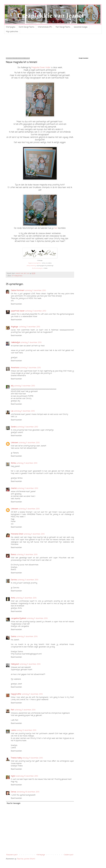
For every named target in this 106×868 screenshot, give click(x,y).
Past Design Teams (63, 27)
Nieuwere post (12, 855)
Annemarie (15, 368)
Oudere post (69, 855)
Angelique (15, 327)
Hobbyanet (15, 664)
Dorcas (14, 792)
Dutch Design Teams (27, 27)
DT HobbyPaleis (17, 276)
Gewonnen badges (81, 27)
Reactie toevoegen (14, 803)
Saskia (13, 637)
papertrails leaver (18, 311)
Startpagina (11, 27)
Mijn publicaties (12, 32)
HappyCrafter (16, 694)
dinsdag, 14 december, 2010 (33, 758)
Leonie (13, 730)
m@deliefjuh (15, 343)
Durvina (14, 580)
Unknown (14, 443)
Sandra (14, 427)
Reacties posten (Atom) (26, 859)
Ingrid (13, 776)
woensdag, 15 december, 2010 (27, 776)
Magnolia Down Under (41, 68)
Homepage (41, 855)
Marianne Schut (17, 534)
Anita (13, 598)
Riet (12, 710)
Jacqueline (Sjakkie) (19, 618)
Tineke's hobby (16, 758)
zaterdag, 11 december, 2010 (35, 291)
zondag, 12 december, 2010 (26, 730)
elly (12, 386)
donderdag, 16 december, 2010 (28, 792)
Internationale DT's (45, 27)
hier (56, 228)
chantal (14, 488)
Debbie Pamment (18, 291)
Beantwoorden (16, 304)
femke (13, 463)
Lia (12, 411)
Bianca (13, 555)
